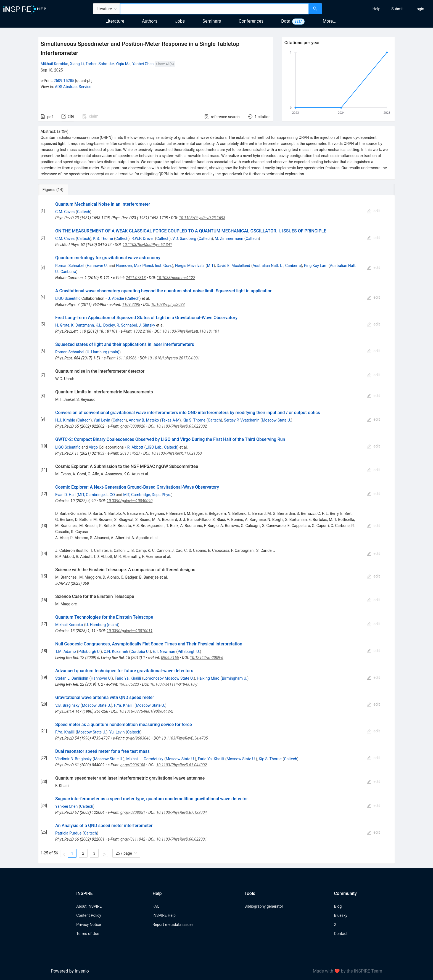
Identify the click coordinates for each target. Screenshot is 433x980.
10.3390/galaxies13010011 (130, 631)
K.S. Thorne (103, 239)
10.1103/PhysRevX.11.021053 (177, 453)
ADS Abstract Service (73, 87)
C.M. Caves (65, 212)
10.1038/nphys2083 (168, 304)
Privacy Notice (89, 925)
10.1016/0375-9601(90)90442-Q (146, 711)
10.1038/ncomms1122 (176, 278)
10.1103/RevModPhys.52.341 (147, 245)
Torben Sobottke (100, 64)
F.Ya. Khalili (124, 705)
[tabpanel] (216, 529)
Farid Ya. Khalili (128, 678)
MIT (210, 266)
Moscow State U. (276, 420)
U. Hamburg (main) (103, 352)
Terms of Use (88, 934)
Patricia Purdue (68, 833)
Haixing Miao (208, 678)
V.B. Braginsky (67, 705)
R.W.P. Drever (143, 239)
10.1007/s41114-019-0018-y (174, 684)
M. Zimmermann (229, 239)
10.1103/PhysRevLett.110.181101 (191, 331)
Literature (115, 21)
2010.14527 (130, 453)
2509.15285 (64, 81)
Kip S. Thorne (194, 420)
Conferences (251, 21)
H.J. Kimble (65, 420)
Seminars (212, 21)
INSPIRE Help (164, 915)
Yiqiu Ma (123, 64)
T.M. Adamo (66, 651)
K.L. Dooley (105, 325)
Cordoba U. (140, 651)
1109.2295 (131, 304)
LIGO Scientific (68, 298)
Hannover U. (97, 266)
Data (286, 21)
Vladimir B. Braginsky (73, 759)
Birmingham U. (234, 678)
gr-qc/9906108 (133, 765)
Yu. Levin (117, 732)
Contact (341, 934)
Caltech (84, 212)
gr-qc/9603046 (138, 738)
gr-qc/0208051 (133, 812)
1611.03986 (126, 358)
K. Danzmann (83, 325)
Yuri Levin (102, 420)
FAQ (156, 906)
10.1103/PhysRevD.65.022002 (182, 426)
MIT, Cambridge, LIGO (96, 495)
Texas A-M (170, 420)
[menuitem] (377, 9)
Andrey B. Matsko (144, 420)
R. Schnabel (127, 325)
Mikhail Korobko (54, 64)
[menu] (378, 9)
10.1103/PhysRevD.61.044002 (182, 765)
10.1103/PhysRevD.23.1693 (202, 218)
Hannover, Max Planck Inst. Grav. (144, 266)
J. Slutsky (147, 325)
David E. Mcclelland (233, 266)
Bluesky (340, 915)
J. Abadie (116, 298)
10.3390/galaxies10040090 (130, 501)
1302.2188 (142, 331)
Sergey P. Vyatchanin (242, 420)
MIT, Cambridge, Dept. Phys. (147, 495)
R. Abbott (135, 447)
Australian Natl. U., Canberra (277, 266)
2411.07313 (136, 278)
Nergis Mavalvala (190, 266)
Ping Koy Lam (315, 266)
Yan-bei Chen (66, 806)
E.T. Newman (164, 651)
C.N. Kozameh (116, 651)
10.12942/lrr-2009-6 (207, 658)
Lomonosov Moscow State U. (168, 678)
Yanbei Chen (143, 64)
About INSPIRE (89, 906)
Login (419, 9)
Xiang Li (77, 64)
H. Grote (62, 325)
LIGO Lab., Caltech (161, 447)
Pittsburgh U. (90, 651)
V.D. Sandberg (184, 239)
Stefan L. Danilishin (72, 678)
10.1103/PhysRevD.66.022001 (182, 839)
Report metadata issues (173, 925)
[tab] (56, 190)
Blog (338, 906)
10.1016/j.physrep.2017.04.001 (174, 358)
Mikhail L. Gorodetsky (145, 759)
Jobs (180, 21)
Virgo (93, 447)
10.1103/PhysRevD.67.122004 (182, 812)
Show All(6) (165, 64)
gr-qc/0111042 (133, 839)
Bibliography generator (264, 906)
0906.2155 (170, 658)
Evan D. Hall (65, 495)
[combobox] (214, 9)
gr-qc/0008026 (133, 426)
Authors (150, 21)
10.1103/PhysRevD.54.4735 (185, 738)
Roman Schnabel (70, 266)
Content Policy (89, 915)
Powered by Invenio (70, 971)
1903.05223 (129, 684)
